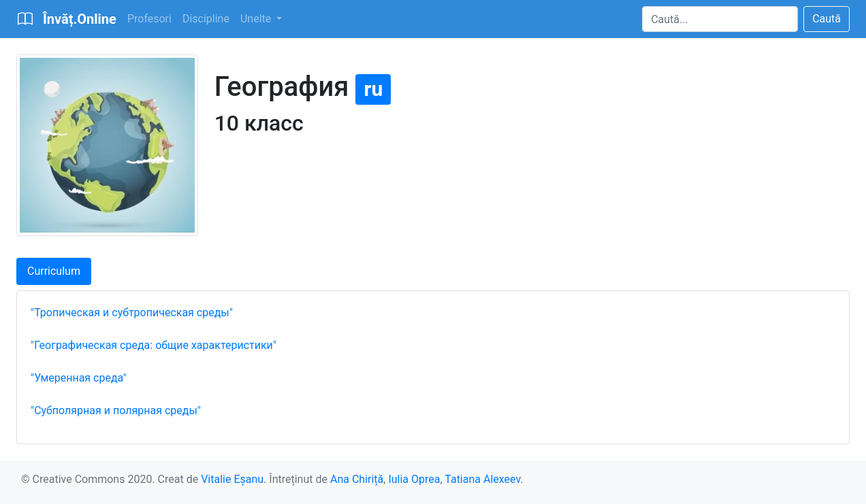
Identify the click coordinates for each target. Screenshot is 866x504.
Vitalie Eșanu (232, 479)
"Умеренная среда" (79, 378)
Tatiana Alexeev (482, 479)
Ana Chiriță (357, 479)
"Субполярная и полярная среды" (116, 410)
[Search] (720, 19)
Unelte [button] (257, 19)
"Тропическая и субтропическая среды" (132, 313)
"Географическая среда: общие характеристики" (154, 345)
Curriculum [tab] (54, 271)
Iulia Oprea (414, 479)
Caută (827, 19)
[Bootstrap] (66, 19)
